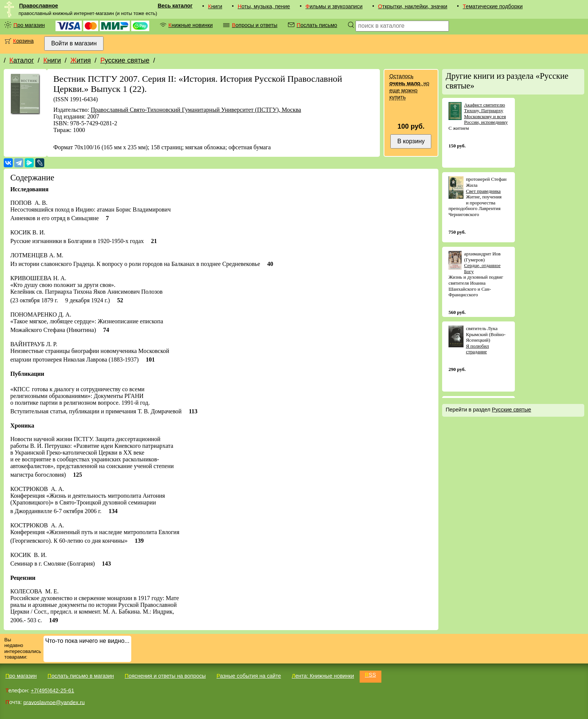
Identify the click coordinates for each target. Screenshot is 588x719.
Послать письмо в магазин (81, 676)
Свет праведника (483, 191)
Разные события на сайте (249, 676)
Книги (215, 6)
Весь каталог (175, 6)
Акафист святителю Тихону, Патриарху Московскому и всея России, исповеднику (486, 114)
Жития (81, 60)
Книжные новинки (190, 25)
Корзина (23, 41)
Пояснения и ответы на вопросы (165, 676)
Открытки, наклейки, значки (413, 6)
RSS (370, 675)
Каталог (22, 60)
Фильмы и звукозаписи (334, 6)
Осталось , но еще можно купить (409, 87)
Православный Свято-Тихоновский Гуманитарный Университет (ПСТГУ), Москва (196, 110)
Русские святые (125, 60)
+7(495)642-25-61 (52, 690)
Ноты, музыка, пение (264, 6)
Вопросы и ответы (254, 25)
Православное (39, 6)
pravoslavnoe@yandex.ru (54, 702)
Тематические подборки (493, 6)
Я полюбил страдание (477, 349)
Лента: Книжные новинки (323, 676)
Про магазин (29, 25)
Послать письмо (317, 25)
